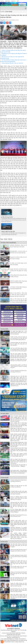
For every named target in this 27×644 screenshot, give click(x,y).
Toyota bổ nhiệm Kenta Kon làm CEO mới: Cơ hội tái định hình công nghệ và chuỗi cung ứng (19, 585)
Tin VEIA (2, 12)
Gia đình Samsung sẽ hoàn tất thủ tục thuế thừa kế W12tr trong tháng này (19, 557)
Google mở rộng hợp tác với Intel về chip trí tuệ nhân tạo (19, 486)
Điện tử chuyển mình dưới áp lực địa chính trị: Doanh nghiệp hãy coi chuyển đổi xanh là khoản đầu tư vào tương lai (19, 461)
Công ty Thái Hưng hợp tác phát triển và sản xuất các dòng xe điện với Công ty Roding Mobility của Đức (18, 301)
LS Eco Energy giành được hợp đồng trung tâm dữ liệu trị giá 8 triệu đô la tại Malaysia (19, 511)
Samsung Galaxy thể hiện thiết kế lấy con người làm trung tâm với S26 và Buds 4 (19, 344)
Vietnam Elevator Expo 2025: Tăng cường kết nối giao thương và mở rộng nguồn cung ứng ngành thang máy (19, 450)
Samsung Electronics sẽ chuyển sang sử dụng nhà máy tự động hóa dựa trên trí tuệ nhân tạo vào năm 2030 (19, 530)
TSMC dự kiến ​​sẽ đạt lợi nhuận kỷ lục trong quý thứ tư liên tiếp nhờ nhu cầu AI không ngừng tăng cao (19, 338)
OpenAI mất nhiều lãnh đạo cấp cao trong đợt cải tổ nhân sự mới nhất (19, 550)
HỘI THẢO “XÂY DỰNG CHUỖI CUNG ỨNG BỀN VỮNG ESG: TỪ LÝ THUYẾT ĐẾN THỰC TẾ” (19, 455)
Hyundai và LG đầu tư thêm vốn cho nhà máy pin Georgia (18, 258)
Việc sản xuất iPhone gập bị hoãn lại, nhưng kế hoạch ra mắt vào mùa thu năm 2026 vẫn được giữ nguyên (19, 349)
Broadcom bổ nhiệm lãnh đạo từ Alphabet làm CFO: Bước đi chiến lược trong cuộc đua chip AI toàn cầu (19, 563)
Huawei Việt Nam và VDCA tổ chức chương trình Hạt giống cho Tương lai (18, 271)
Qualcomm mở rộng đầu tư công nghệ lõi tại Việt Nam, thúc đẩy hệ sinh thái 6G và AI (19, 384)
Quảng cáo (13, 1)
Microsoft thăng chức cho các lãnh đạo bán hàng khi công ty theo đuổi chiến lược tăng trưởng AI (19, 590)
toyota (6, 239)
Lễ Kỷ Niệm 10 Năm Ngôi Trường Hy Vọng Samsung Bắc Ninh (18, 288)
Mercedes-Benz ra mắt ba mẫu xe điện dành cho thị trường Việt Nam (18, 252)
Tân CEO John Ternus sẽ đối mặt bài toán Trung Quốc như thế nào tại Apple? (19, 545)
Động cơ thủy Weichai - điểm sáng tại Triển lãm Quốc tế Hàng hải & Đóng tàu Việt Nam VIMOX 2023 (18, 295)
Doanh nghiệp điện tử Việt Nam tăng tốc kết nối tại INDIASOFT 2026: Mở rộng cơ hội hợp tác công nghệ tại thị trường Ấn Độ (19, 425)
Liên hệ (2, 1)
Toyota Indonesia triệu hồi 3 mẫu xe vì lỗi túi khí (12, 63)
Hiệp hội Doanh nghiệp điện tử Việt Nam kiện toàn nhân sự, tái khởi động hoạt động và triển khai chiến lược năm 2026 (19, 444)
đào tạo (10, 239)
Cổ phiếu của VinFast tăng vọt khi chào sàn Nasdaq (18, 264)
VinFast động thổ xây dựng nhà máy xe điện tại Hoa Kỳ (18, 276)
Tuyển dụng (7, 1)
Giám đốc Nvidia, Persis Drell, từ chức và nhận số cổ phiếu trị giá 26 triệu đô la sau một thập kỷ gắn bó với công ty (19, 596)
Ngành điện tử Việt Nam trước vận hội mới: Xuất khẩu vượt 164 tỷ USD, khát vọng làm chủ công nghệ (19, 430)
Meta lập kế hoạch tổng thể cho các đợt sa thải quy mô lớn (19, 516)
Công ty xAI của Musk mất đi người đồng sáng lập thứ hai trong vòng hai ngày (19, 573)
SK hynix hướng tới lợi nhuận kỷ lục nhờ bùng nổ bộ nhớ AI (19, 371)
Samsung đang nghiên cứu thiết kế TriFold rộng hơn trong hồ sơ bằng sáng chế (19, 366)
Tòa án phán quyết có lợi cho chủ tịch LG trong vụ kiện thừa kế (19, 567)
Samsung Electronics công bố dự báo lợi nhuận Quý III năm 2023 (18, 246)
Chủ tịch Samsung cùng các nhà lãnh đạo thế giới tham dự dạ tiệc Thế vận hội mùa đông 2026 (19, 579)
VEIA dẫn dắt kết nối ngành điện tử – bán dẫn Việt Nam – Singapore (19, 466)
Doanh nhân (4, 542)
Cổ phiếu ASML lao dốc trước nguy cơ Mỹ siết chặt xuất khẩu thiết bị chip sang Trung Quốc (19, 493)
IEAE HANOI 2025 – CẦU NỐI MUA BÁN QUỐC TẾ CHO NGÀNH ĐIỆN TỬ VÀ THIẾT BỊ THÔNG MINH (19, 472)
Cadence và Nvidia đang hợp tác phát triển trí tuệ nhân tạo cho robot (19, 360)
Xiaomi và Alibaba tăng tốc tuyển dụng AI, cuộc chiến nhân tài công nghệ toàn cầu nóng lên (19, 498)
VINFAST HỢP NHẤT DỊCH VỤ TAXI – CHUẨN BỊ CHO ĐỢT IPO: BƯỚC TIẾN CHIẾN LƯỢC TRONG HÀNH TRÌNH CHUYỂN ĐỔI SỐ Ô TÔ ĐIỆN (19, 523)
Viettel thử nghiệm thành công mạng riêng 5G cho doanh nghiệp (18, 282)
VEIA (18, 1)
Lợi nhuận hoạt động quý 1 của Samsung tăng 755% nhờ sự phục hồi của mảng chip (19, 333)
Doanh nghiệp (5, 478)
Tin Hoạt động (5, 414)
